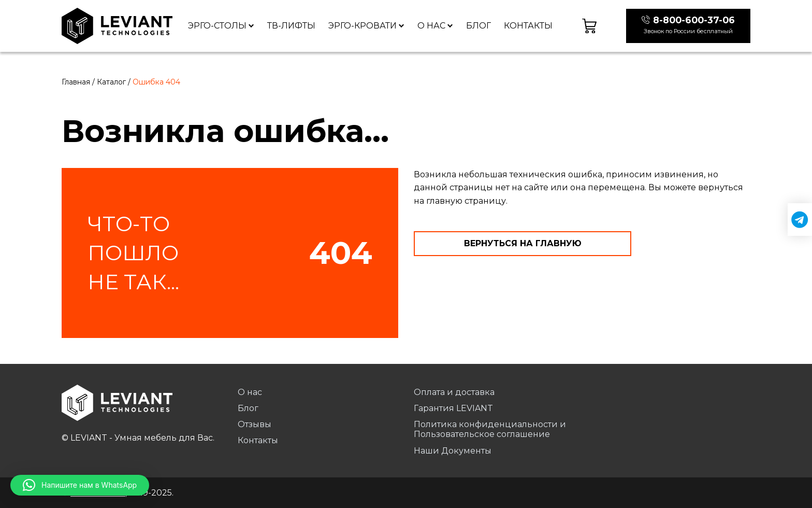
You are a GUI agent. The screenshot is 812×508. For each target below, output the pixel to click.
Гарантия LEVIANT (453, 408)
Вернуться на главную (523, 243)
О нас (431, 26)
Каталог (111, 82)
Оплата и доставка (454, 392)
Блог (479, 26)
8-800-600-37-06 (694, 20)
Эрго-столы (217, 26)
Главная (76, 82)
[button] (80, 485)
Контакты (528, 26)
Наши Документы (453, 451)
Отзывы (255, 424)
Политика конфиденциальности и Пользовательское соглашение (490, 429)
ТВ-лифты (291, 26)
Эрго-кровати (363, 26)
